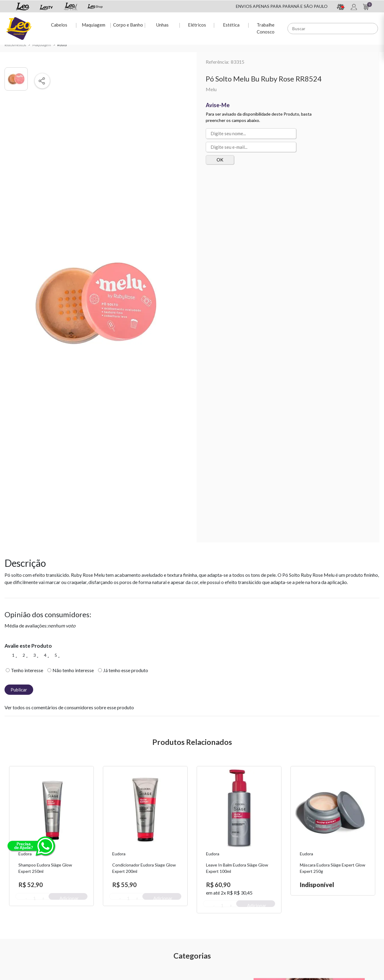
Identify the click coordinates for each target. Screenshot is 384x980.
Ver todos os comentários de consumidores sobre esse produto (69, 707)
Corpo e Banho (128, 24)
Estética (231, 24)
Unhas (162, 24)
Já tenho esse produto (126, 670)
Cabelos (59, 24)
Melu (211, 89)
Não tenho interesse (73, 670)
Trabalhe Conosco (266, 28)
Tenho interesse (27, 670)
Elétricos (197, 24)
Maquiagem (93, 24)
